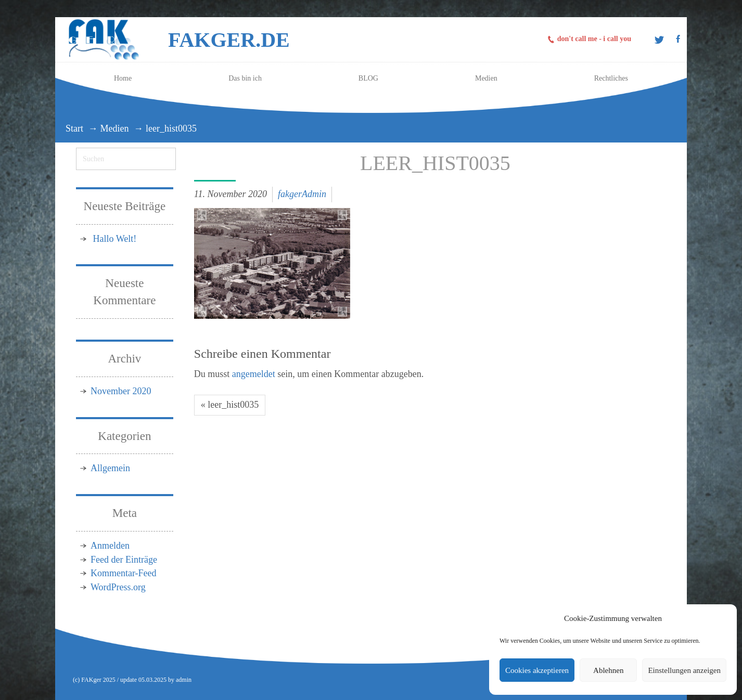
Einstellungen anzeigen (684, 670)
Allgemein (110, 468)
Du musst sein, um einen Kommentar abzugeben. (309, 374)
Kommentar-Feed (124, 573)
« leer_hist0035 (230, 405)
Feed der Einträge (124, 560)
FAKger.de (229, 40)
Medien (115, 128)
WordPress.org (118, 587)
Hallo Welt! (115, 239)
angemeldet (254, 374)
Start (74, 128)
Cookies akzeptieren (537, 670)
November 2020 (121, 391)
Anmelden (110, 546)
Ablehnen (608, 670)
